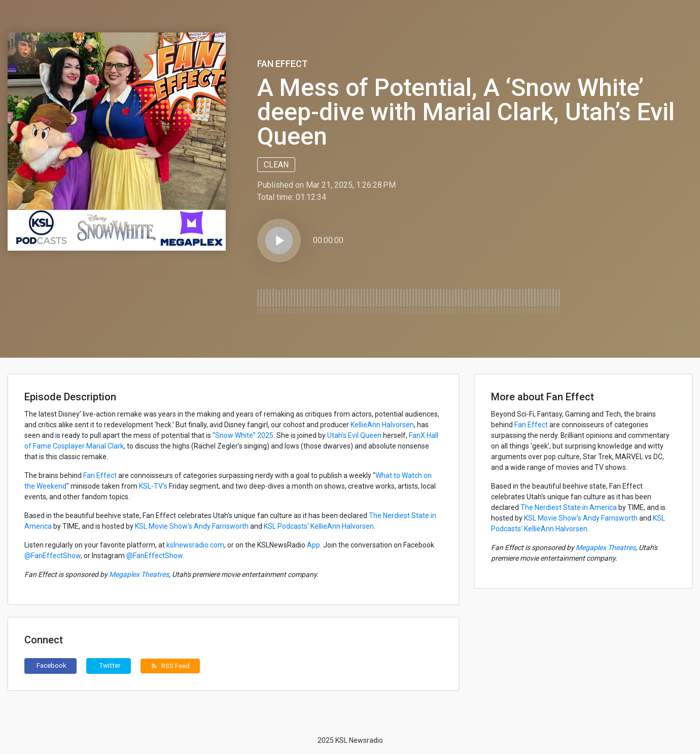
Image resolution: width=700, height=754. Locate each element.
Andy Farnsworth (221, 526)
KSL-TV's (153, 486)
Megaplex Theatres (138, 574)
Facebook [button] (51, 665)
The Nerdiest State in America (569, 507)
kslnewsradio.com (195, 545)
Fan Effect (283, 64)
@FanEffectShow (52, 556)
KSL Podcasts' (286, 526)
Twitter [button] (110, 665)
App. (313, 545)
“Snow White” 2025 (243, 435)
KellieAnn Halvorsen (382, 425)
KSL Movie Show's (164, 526)
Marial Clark (105, 446)
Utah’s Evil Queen (354, 435)
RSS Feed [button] (170, 666)
